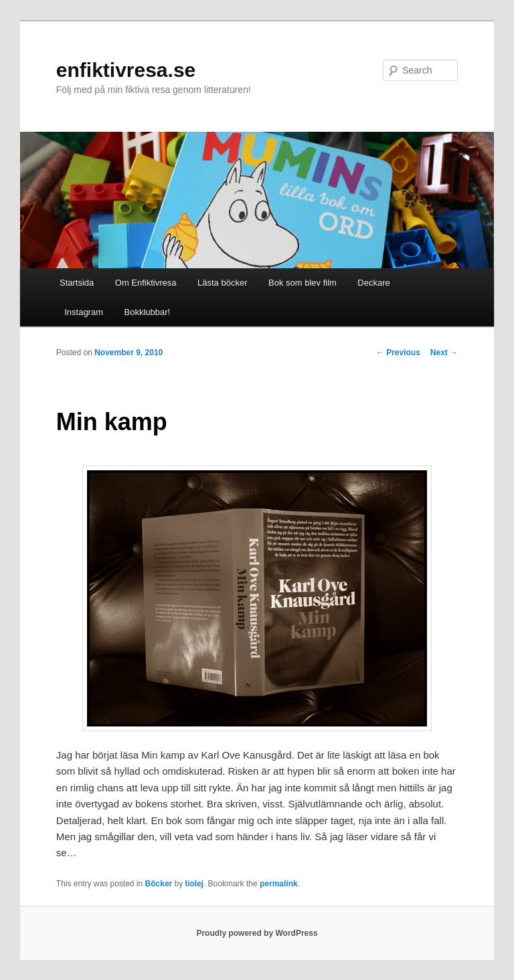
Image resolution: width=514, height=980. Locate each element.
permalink (279, 884)
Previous (398, 353)
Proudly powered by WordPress (257, 933)
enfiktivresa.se (126, 70)
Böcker (159, 884)
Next (444, 353)
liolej (194, 884)
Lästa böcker (222, 283)
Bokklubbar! (148, 312)
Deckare (373, 283)
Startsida (77, 283)
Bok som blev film (303, 283)
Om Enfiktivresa (146, 283)
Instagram (81, 312)
